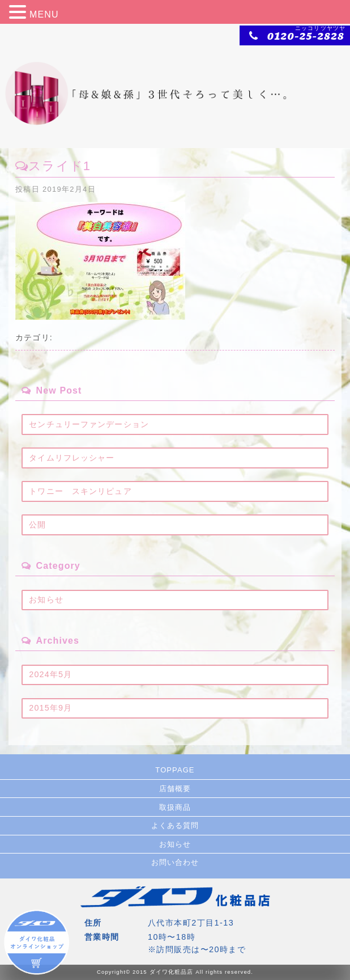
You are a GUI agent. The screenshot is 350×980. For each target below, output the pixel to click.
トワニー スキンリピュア (80, 491)
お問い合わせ (175, 862)
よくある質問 (175, 825)
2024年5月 (50, 674)
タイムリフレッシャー (72, 458)
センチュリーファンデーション (89, 424)
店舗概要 (175, 789)
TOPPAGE (175, 770)
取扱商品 (175, 807)
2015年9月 (50, 708)
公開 (37, 525)
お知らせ (46, 599)
